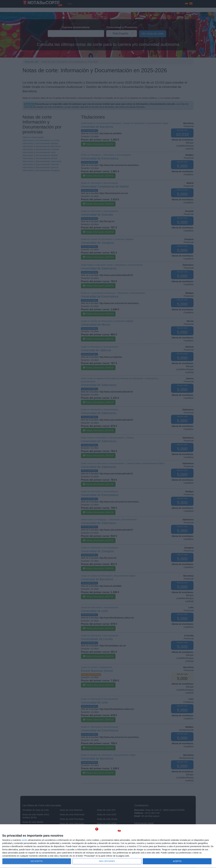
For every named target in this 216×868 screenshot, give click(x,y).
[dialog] (108, 846)
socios (24, 840)
